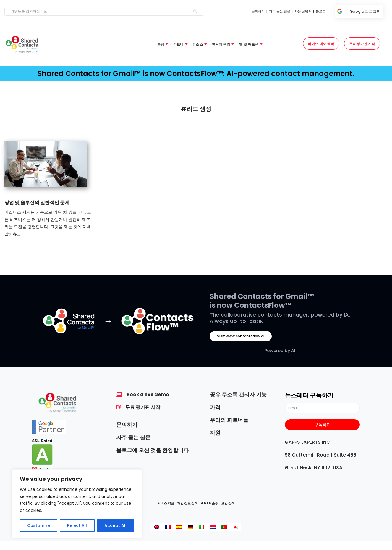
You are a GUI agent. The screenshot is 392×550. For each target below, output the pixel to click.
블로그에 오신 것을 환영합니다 (153, 450)
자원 (215, 433)
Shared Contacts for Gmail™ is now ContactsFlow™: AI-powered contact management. (196, 74)
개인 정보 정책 (187, 503)
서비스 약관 (166, 503)
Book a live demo (148, 395)
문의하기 (127, 425)
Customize (39, 525)
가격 (215, 407)
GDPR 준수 (209, 503)
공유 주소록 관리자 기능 (238, 395)
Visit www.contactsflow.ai (241, 336)
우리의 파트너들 (229, 420)
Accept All (115, 525)
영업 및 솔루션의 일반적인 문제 (37, 203)
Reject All (77, 525)
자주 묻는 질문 (133, 437)
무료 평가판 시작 (143, 407)
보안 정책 (228, 503)
